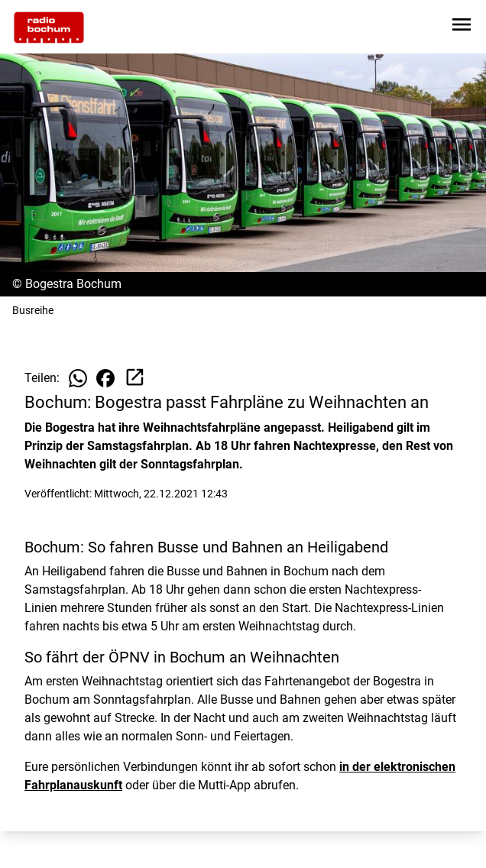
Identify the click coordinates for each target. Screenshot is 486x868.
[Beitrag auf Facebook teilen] (105, 378)
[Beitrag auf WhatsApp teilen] (78, 378)
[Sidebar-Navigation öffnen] (462, 27)
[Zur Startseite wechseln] (49, 28)
